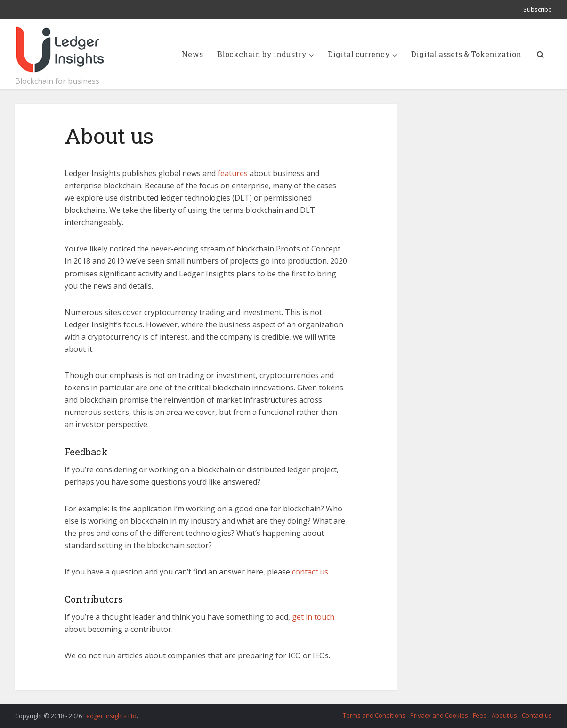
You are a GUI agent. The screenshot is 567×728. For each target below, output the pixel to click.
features (233, 173)
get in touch (313, 617)
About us (504, 715)
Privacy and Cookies (439, 715)
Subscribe (538, 9)
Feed (480, 715)
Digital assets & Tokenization (466, 54)
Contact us (537, 715)
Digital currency (359, 54)
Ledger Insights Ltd (110, 716)
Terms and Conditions (374, 715)
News (192, 54)
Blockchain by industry (262, 54)
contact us (310, 572)
